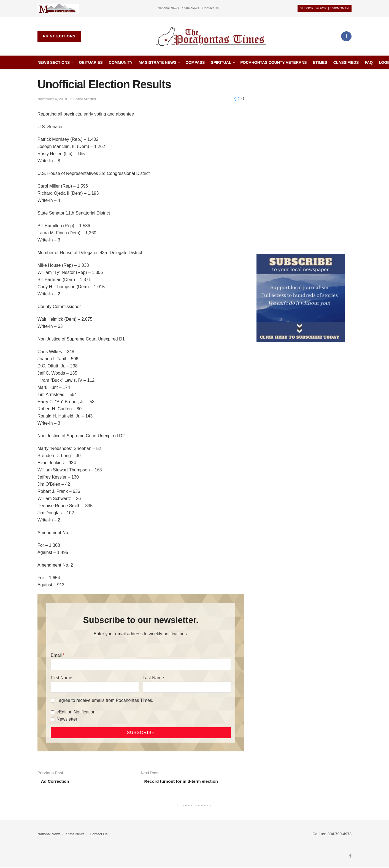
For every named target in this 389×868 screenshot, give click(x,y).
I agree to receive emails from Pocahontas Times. (105, 700)
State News (191, 8)
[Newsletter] (52, 719)
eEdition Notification (76, 712)
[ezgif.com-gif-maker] (301, 298)
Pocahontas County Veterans (273, 62)
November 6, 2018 (52, 99)
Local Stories (85, 99)
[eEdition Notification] (52, 712)
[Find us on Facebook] (346, 36)
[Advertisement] (304, 160)
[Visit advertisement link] (58, 8)
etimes (320, 62)
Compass (195, 62)
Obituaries (91, 62)
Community (121, 62)
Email (56, 655)
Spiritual (221, 62)
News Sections (54, 62)
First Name (61, 678)
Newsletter (67, 719)
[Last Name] (187, 687)
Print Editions (59, 36)
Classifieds (346, 62)
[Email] (141, 664)
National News (168, 8)
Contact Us (211, 8)
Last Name (153, 678)
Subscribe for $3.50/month (325, 8)
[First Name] (95, 687)
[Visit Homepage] (211, 36)
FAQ (369, 62)
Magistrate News (157, 62)
